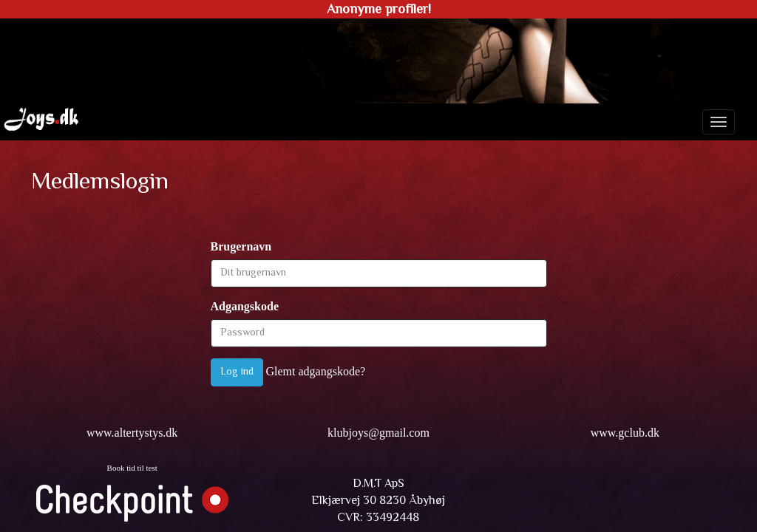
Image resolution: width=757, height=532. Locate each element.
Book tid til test (132, 468)
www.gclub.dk (625, 433)
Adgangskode (245, 306)
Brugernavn (241, 246)
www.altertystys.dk (132, 433)
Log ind (237, 372)
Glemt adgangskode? (316, 371)
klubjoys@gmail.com (378, 433)
